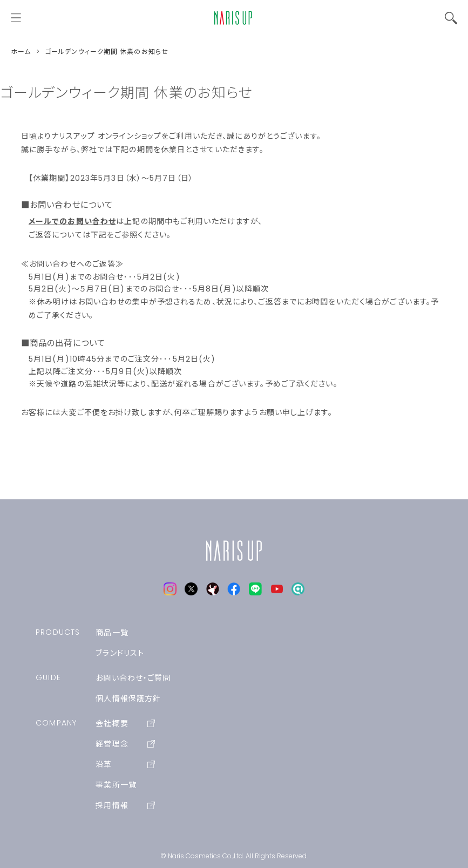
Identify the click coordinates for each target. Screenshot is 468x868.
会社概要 (125, 723)
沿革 (125, 764)
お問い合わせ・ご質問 (133, 678)
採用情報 (125, 805)
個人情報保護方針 (128, 699)
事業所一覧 (116, 785)
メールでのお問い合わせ (72, 221)
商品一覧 (112, 633)
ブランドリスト (120, 653)
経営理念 (125, 744)
